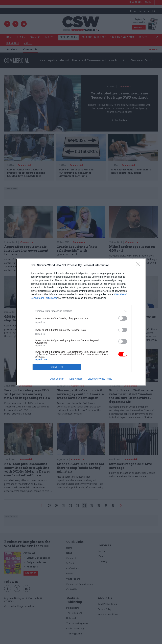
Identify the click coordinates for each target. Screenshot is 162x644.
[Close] (139, 265)
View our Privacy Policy (100, 379)
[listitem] (81, 311)
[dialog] (81, 322)
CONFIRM (57, 367)
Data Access (76, 379)
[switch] (123, 318)
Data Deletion (57, 379)
